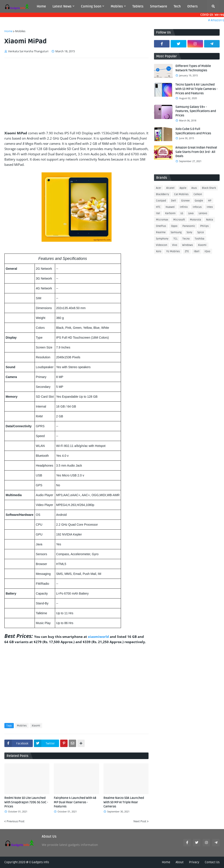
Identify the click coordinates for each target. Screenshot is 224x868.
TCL (175, 239)
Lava (191, 213)
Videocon (162, 245)
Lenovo (203, 213)
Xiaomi (36, 726)
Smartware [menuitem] (159, 6)
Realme (161, 232)
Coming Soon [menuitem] (91, 6)
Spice (201, 232)
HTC (158, 207)
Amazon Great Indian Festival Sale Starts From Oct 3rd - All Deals (196, 152)
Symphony (162, 239)
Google (199, 201)
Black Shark (209, 188)
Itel (158, 213)
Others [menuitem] (192, 6)
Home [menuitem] (41, 6)
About (180, 862)
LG (182, 213)
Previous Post (16, 821)
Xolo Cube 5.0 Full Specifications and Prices (193, 131)
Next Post (140, 821)
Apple (183, 188)
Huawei (170, 207)
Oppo (174, 226)
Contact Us (212, 862)
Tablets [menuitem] (138, 6)
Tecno (186, 239)
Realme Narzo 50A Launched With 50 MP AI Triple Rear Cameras (124, 802)
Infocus (197, 207)
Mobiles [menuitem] (117, 6)
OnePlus (161, 226)
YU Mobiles (173, 251)
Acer (159, 188)
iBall (197, 251)
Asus (194, 188)
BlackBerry (163, 194)
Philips (204, 226)
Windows (188, 245)
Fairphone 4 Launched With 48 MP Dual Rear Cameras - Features (75, 802)
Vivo (175, 245)
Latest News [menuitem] (62, 6)
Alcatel (170, 188)
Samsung (176, 232)
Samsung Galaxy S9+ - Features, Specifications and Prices (196, 111)
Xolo (159, 251)
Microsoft (179, 220)
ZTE (187, 251)
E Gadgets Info (39, 862)
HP (210, 201)
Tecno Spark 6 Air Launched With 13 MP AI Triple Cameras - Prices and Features (196, 89)
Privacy (194, 862)
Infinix (184, 207)
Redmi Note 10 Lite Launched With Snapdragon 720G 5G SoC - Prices (26, 802)
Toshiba (199, 239)
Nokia (210, 220)
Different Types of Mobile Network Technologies (193, 68)
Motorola (195, 220)
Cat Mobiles (181, 194)
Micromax (162, 220)
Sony (189, 232)
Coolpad (161, 201)
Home (8, 31)
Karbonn (170, 213)
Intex (210, 207)
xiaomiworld (99, 637)
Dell (174, 201)
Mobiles (20, 31)
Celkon (198, 194)
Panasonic (189, 226)
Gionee (185, 201)
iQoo (207, 251)
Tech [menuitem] (177, 6)
